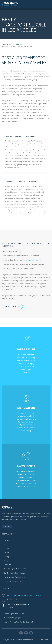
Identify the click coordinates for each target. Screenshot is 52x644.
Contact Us (8, 565)
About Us (7, 544)
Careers (7, 526)
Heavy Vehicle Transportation (15, 577)
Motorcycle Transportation (14, 581)
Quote (6, 552)
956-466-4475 (12, 600)
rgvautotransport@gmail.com (18, 604)
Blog (6, 561)
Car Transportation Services (14, 573)
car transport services (33, 260)
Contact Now (13, 306)
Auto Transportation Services (15, 569)
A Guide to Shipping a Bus (14, 618)
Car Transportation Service (14, 614)
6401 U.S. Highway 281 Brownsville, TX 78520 (24, 595)
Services (7, 548)
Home (6, 540)
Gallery (7, 556)
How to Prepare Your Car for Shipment (18, 622)
